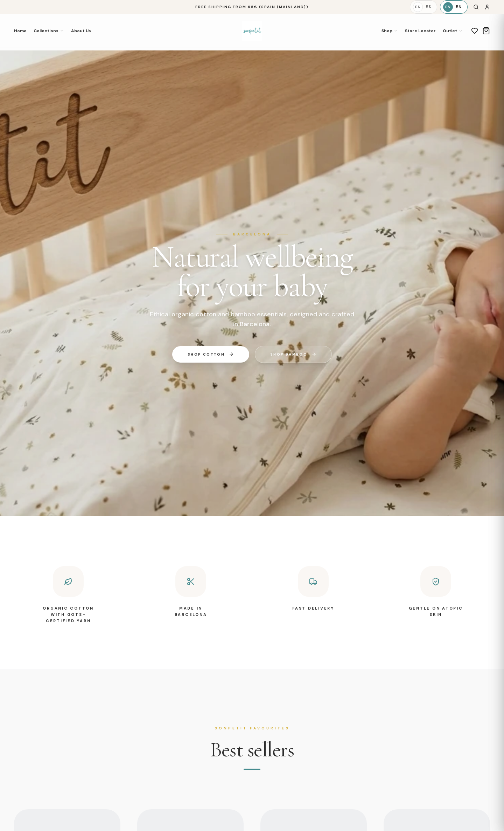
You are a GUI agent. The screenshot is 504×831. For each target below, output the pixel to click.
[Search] (476, 7)
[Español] (423, 7)
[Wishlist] (475, 31)
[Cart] (486, 31)
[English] (454, 7)
